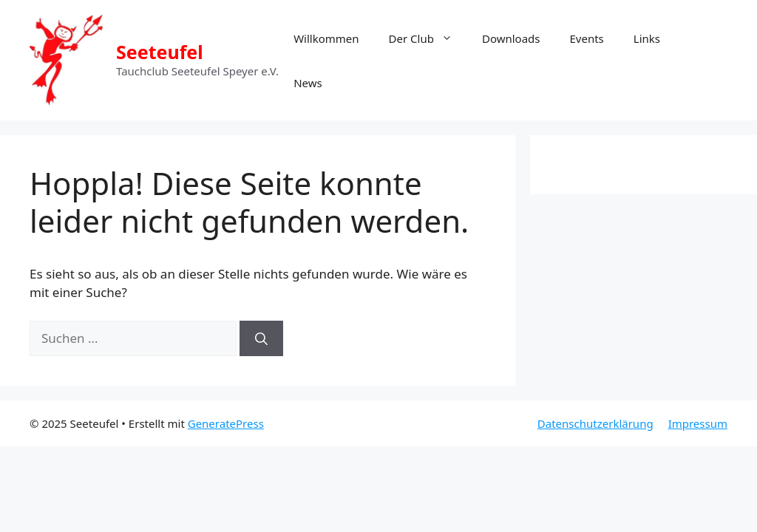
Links (647, 38)
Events (587, 38)
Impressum (698, 423)
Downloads (511, 38)
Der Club (428, 38)
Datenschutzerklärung (595, 423)
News (308, 83)
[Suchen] (261, 338)
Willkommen (326, 38)
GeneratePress (226, 423)
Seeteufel (160, 52)
